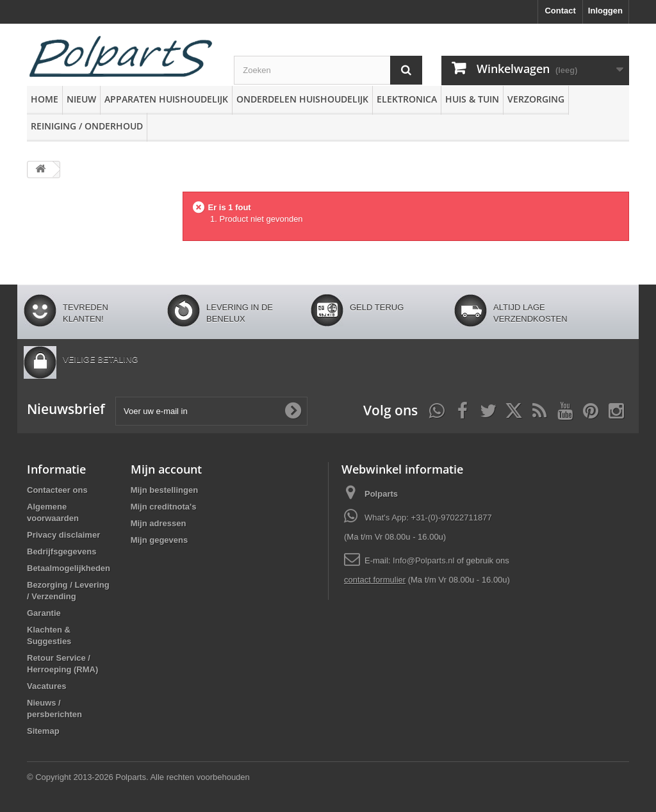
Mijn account (166, 469)
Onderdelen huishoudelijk (302, 99)
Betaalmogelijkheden (69, 568)
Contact (560, 11)
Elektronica (407, 99)
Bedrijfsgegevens (61, 551)
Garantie (44, 613)
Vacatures (46, 686)
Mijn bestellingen (164, 490)
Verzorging (536, 99)
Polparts (381, 494)
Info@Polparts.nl (425, 560)
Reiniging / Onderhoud (87, 126)
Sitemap (43, 731)
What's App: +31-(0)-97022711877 (428, 518)
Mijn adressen (159, 523)
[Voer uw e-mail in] (211, 411)
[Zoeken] (406, 70)
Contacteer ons (57, 490)
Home (45, 99)
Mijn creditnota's (164, 507)
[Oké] (293, 411)
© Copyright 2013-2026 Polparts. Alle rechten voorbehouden (138, 777)
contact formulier (375, 580)
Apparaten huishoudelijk (166, 99)
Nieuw (81, 99)
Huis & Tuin (472, 99)
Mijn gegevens (160, 540)
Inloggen (605, 11)
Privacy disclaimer (63, 535)
